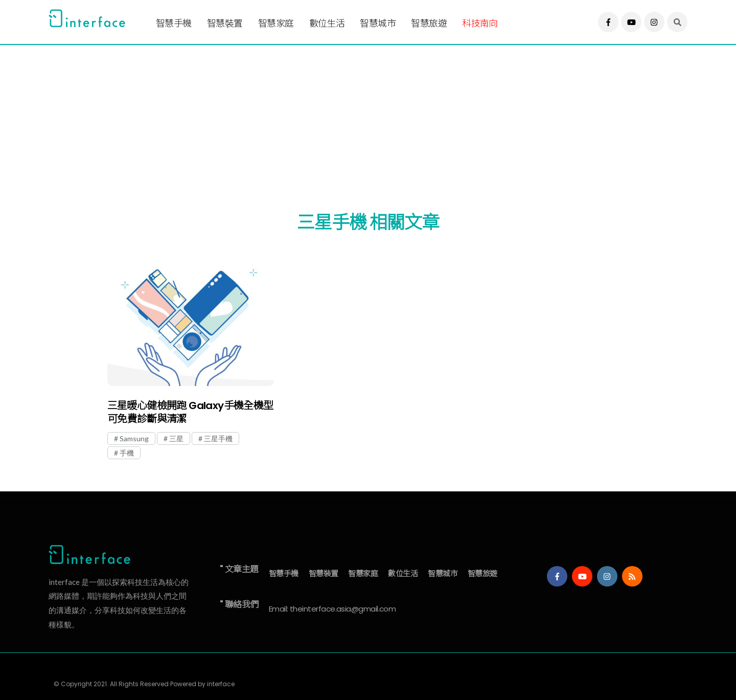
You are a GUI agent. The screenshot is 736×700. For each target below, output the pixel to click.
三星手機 (218, 438)
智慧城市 (378, 23)
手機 (127, 453)
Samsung (134, 438)
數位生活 (327, 23)
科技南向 (480, 23)
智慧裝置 (225, 23)
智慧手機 (174, 23)
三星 (176, 438)
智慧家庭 (276, 23)
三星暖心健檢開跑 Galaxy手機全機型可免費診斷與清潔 (190, 412)
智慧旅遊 (429, 23)
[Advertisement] (355, 116)
